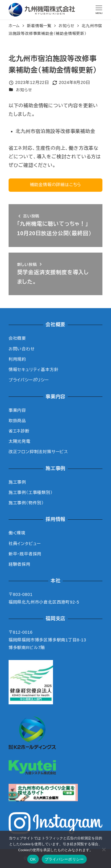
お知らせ (24, 90)
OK (33, 859)
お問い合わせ (22, 349)
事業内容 (17, 410)
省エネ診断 (19, 431)
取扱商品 (17, 421)
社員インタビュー (25, 544)
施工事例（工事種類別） (31, 492)
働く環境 (17, 533)
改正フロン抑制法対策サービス (38, 452)
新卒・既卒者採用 (25, 554)
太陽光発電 (20, 441)
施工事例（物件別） (26, 503)
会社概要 (17, 338)
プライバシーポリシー (29, 380)
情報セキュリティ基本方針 (34, 370)
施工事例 (17, 482)
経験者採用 (20, 564)
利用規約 (17, 359)
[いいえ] (104, 849)
